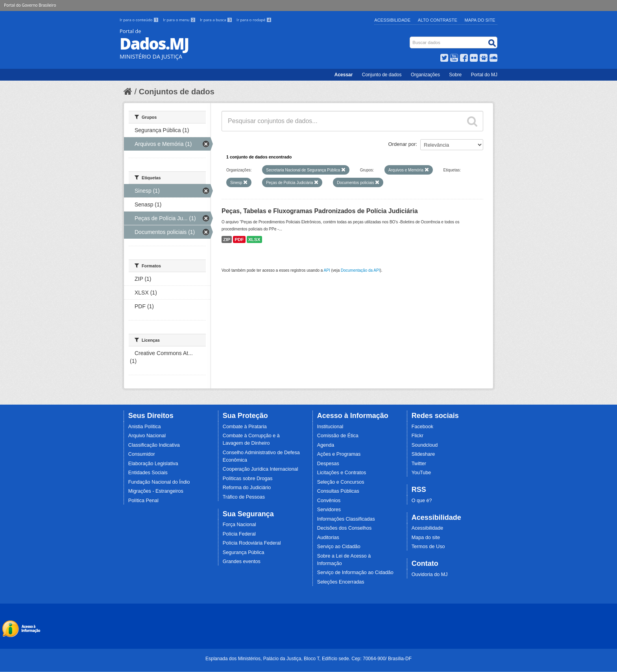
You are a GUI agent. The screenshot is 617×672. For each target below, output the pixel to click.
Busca (411, 38)
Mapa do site (426, 538)
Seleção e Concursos (341, 482)
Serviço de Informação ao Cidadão (355, 573)
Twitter (419, 464)
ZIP (227, 239)
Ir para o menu (180, 20)
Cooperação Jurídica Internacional (260, 469)
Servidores (329, 510)
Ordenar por (402, 144)
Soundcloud (425, 445)
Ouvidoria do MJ (430, 574)
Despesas (328, 464)
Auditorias (328, 538)
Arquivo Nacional (147, 436)
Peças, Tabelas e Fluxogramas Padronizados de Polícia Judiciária (320, 211)
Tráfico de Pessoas (244, 497)
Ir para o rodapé (254, 20)
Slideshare (423, 454)
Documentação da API (360, 270)
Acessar (344, 75)
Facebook (422, 427)
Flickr (417, 436)
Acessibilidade (392, 20)
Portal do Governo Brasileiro (30, 5)
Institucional (330, 427)
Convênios (329, 501)
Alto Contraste (438, 20)
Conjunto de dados (382, 75)
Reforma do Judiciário (247, 488)
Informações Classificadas (346, 519)
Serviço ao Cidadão (339, 547)
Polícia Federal (239, 534)
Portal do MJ (484, 75)
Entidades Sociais (148, 473)
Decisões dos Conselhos (345, 528)
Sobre (455, 75)
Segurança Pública (244, 552)
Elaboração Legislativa (153, 464)
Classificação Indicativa (154, 445)
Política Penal (143, 501)
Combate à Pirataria (245, 427)
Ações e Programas (339, 454)
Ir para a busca (217, 20)
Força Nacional (239, 525)
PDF (239, 239)
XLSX (254, 239)
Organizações (425, 75)
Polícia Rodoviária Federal (252, 543)
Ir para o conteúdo (140, 20)
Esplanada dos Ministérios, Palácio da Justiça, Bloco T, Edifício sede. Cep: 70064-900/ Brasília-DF (308, 659)
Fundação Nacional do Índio (159, 482)
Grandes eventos (242, 562)
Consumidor (142, 454)
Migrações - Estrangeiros (156, 491)
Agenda (326, 445)
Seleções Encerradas (341, 582)
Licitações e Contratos (342, 473)
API (327, 270)
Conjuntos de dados (177, 92)
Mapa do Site (480, 20)
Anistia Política (145, 427)
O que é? (422, 501)
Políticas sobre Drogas (248, 479)
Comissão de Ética (338, 436)
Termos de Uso (428, 547)
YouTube (421, 473)
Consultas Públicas (338, 491)
